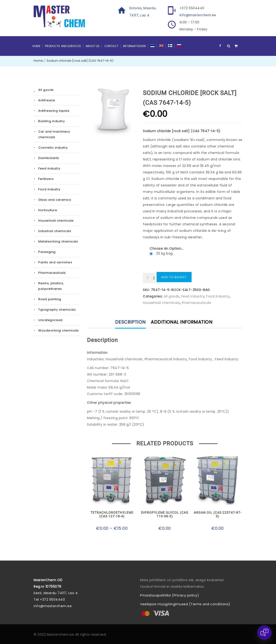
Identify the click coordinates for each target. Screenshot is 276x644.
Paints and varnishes (55, 262)
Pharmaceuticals (52, 273)
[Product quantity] (149, 278)
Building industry (51, 121)
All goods (46, 90)
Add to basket (174, 277)
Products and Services (63, 46)
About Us (93, 46)
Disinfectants (49, 158)
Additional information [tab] (182, 322)
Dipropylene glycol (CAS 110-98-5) (165, 514)
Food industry (49, 189)
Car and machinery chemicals (54, 134)
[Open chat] (264, 632)
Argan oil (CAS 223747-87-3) (218, 514)
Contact (111, 46)
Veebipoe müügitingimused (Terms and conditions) (185, 604)
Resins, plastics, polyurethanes (51, 286)
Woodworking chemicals (58, 330)
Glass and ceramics (54, 199)
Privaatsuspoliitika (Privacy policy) (170, 595)
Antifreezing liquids (54, 110)
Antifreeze (47, 100)
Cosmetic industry (53, 147)
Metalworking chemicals (58, 241)
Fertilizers (46, 179)
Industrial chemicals (55, 231)
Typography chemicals (57, 309)
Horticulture (48, 210)
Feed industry (49, 168)
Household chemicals (56, 220)
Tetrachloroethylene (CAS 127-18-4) (112, 514)
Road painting (50, 299)
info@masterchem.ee (199, 15)
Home (36, 46)
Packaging (47, 252)
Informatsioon (134, 46)
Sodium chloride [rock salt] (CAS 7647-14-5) (80, 60)
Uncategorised (50, 320)
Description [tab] (130, 322)
